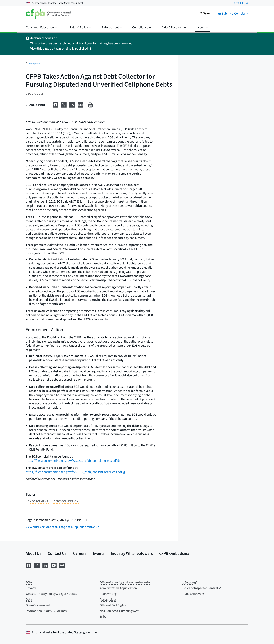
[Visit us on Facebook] (29, 565)
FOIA (29, 582)
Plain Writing (108, 594)
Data (29, 600)
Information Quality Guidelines (46, 611)
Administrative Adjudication (118, 588)
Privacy (31, 588)
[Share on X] (64, 104)
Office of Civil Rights (113, 605)
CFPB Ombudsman (175, 553)
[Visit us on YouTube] (54, 565)
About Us (33, 553)
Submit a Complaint (233, 14)
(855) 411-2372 (241, 3)
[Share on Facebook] (55, 104)
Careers (80, 553)
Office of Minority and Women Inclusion (126, 582)
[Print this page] (91, 105)
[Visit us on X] (37, 565)
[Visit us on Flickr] (62, 565)
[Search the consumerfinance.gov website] (206, 14)
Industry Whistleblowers (132, 553)
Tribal (104, 617)
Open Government (38, 605)
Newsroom (35, 64)
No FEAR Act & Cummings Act (119, 611)
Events (99, 553)
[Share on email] (80, 104)
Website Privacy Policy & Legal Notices (51, 594)
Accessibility (108, 600)
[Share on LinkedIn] (72, 104)
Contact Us (57, 553)
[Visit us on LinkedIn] (45, 565)
